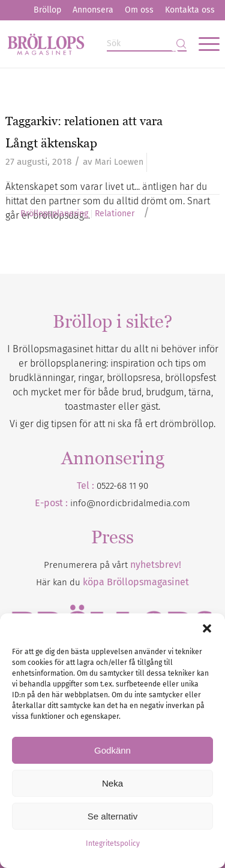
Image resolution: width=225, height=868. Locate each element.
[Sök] (147, 44)
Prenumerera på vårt (112, 565)
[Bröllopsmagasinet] (91, 44)
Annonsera (93, 10)
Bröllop (47, 10)
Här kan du (112, 582)
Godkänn (112, 750)
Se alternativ (112, 816)
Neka (112, 783)
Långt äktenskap (51, 143)
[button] (207, 628)
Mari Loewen (119, 162)
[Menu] (203, 44)
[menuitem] (47, 10)
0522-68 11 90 (122, 486)
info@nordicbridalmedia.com (130, 503)
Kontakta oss (190, 10)
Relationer (115, 214)
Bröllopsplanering (54, 214)
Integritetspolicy (113, 843)
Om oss (139, 10)
